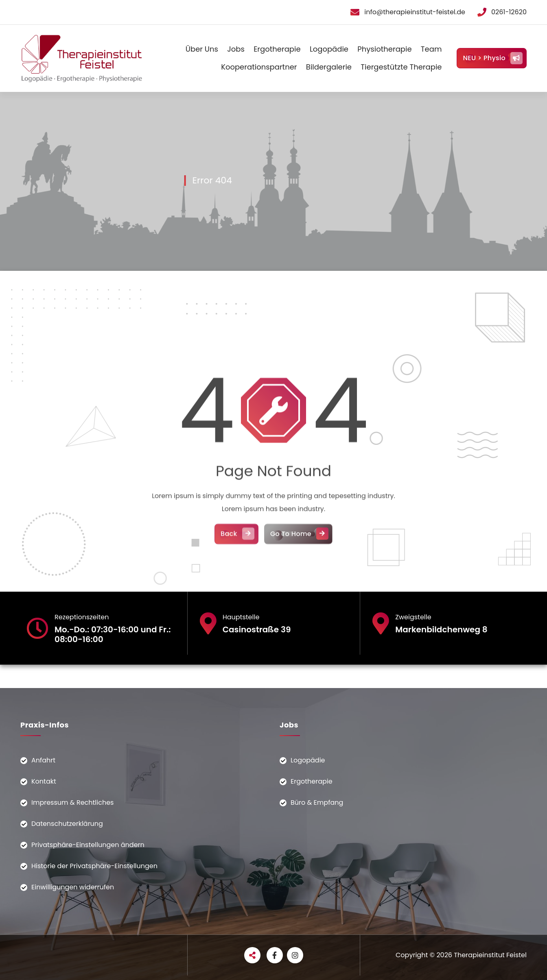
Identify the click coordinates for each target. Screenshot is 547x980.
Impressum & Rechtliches (72, 803)
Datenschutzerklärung (67, 824)
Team (431, 49)
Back (236, 591)
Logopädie (329, 49)
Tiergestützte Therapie (401, 67)
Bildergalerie (329, 67)
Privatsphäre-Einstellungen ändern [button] (88, 845)
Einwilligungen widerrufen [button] (73, 887)
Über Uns (202, 49)
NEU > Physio (492, 58)
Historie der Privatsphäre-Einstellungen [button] (94, 866)
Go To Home (298, 591)
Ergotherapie (277, 49)
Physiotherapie (384, 49)
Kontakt (44, 781)
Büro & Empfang (317, 803)
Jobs (236, 49)
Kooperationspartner (259, 67)
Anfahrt (43, 760)
